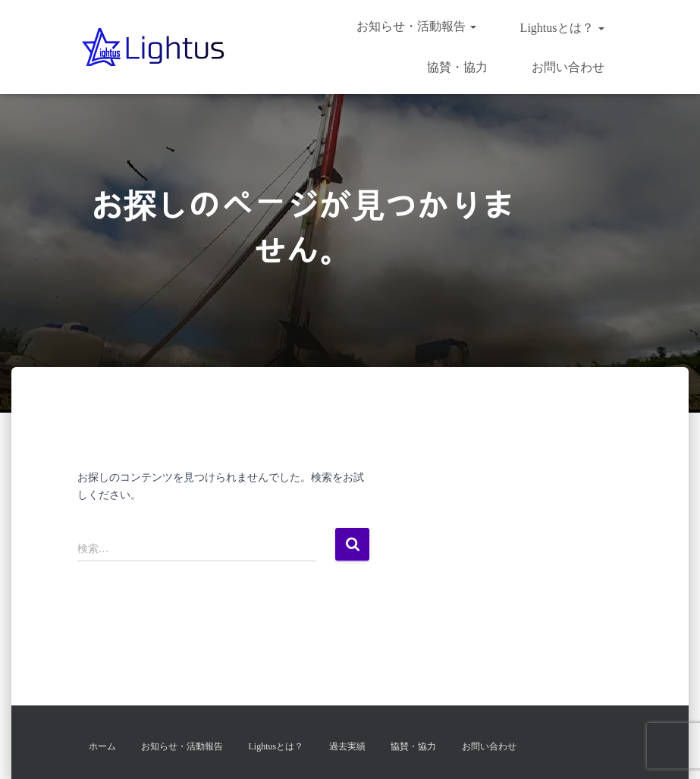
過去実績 (347, 746)
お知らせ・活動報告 (416, 26)
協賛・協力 (456, 67)
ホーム (102, 746)
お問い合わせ (567, 67)
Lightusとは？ (561, 28)
